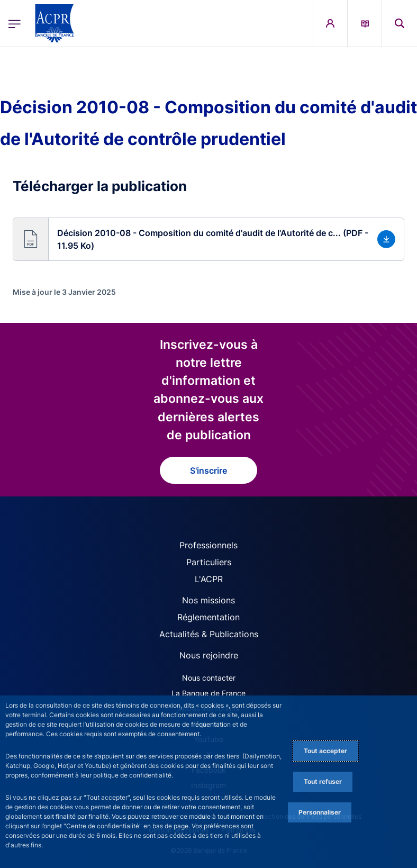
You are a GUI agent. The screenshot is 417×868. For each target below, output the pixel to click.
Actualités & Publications (209, 634)
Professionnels (208, 545)
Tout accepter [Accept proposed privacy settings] (325, 751)
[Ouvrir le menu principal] (15, 23)
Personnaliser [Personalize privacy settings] (320, 812)
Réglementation (208, 617)
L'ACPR (209, 579)
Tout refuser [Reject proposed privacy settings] (323, 781)
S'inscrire (208, 471)
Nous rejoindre (209, 655)
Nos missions (208, 600)
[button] (208, 239)
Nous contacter (209, 678)
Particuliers (209, 562)
